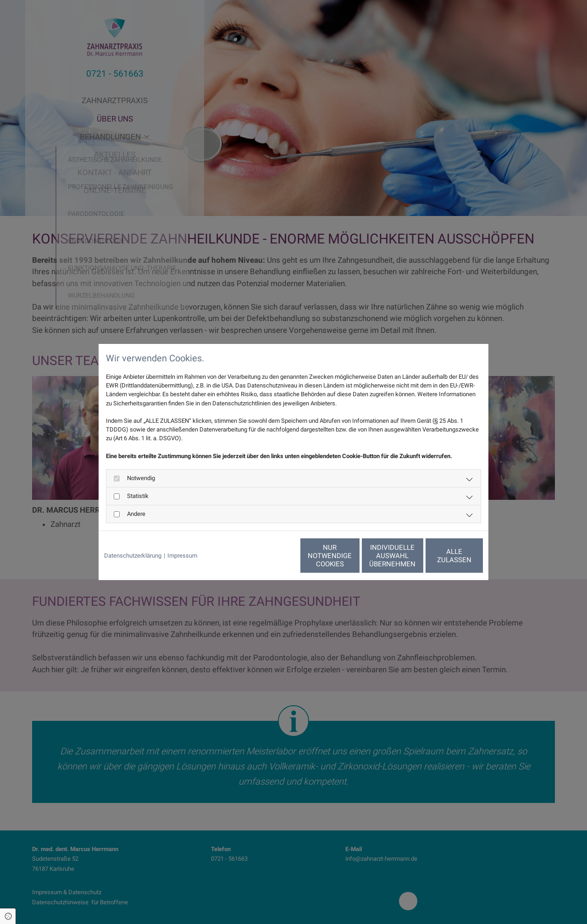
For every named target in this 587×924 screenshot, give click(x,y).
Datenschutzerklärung (133, 556)
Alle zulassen (441, 556)
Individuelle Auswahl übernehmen (353, 556)
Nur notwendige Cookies (266, 556)
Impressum (182, 556)
